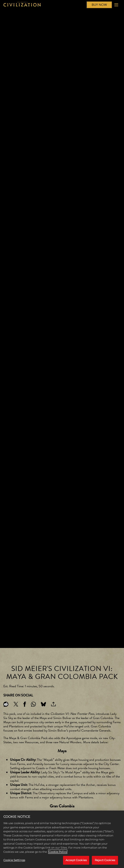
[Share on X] (16, 704)
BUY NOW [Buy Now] (99, 5)
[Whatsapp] (33, 704)
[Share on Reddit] (6, 704)
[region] (62, 839)
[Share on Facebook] (25, 704)
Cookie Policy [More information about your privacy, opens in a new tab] (58, 852)
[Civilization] (22, 5)
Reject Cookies (105, 860)
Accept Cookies (76, 860)
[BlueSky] (43, 704)
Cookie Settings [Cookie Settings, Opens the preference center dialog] (14, 860)
